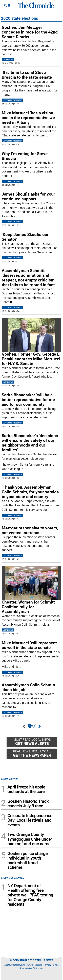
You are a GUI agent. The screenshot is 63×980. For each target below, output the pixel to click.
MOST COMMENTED (13, 878)
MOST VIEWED (9, 779)
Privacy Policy (51, 965)
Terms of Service (34, 965)
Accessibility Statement (32, 968)
